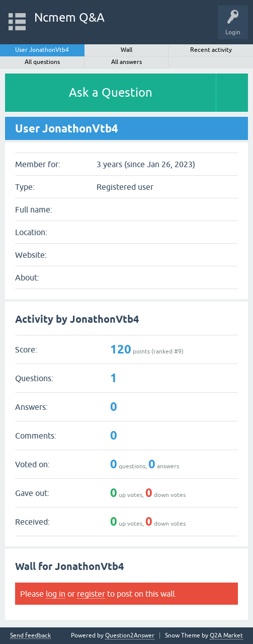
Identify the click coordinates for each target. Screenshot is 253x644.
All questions (42, 62)
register (91, 594)
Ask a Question (111, 92)
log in (56, 594)
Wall (126, 50)
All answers (126, 62)
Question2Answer (130, 635)
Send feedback (30, 636)
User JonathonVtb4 (42, 50)
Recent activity (211, 50)
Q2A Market (226, 635)
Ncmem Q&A (69, 17)
